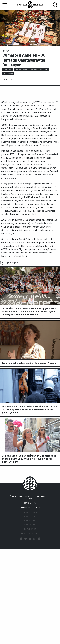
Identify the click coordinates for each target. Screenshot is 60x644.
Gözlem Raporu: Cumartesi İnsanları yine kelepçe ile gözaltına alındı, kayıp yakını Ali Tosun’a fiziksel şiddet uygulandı (29, 459)
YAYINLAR (30, 525)
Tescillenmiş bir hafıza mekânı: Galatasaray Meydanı (29, 363)
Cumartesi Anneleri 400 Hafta (38, 70)
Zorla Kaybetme (8, 74)
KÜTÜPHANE (30, 529)
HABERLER (30, 521)
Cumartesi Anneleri (21, 70)
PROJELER (30, 517)
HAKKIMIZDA (30, 512)
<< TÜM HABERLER (9, 80)
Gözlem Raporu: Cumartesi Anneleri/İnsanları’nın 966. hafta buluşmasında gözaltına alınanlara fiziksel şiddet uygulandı (30, 409)
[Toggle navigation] (5, 5)
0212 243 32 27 (30, 503)
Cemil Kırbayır (8, 70)
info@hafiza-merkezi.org (30, 507)
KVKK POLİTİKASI (30, 533)
